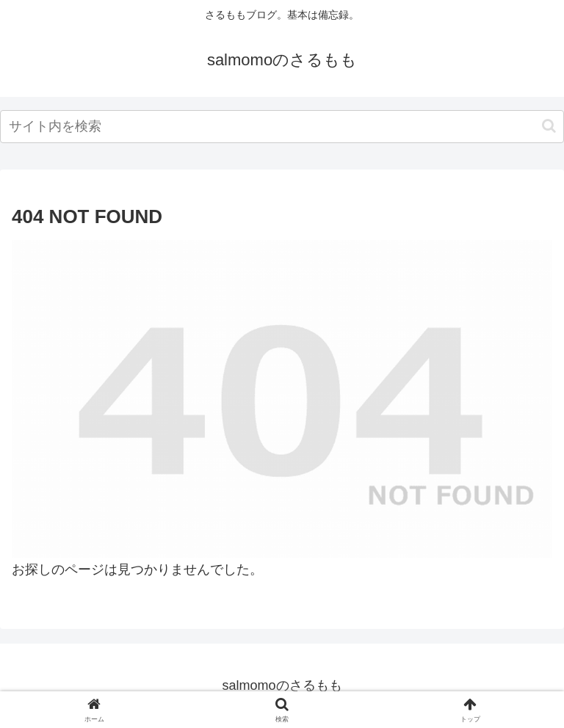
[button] (549, 126)
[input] (282, 127)
